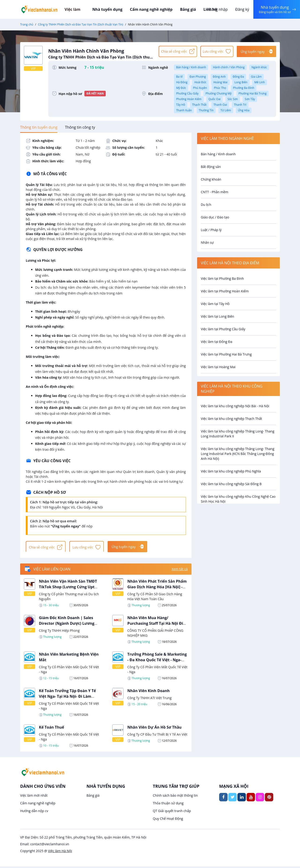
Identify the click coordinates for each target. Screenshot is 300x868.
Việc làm (80, 9)
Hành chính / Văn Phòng (229, 67)
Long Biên (241, 82)
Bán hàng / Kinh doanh (191, 67)
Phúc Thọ (220, 88)
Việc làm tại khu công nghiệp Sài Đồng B (231, 484)
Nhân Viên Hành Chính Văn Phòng (101, 53)
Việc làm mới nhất (34, 797)
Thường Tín (206, 110)
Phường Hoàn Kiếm (189, 99)
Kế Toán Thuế (52, 729)
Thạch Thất (199, 105)
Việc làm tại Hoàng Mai (218, 367)
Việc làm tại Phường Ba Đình (222, 278)
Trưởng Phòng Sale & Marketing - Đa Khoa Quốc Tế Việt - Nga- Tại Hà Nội (157, 661)
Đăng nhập (217, 9)
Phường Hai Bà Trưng (253, 93)
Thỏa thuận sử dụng (168, 805)
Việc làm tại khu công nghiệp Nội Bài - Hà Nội (235, 406)
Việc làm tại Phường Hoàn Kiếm (225, 291)
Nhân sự (207, 242)
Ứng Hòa (244, 110)
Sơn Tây (250, 99)
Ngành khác (259, 67)
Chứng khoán (211, 179)
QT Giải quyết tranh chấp (172, 812)
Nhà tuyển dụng (110, 9)
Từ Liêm (226, 110)
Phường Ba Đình (244, 88)
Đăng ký (241, 9)
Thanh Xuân (184, 110)
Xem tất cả (180, 571)
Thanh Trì (240, 105)
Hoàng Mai (220, 82)
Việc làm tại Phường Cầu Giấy (223, 329)
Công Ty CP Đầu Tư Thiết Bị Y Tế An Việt (157, 736)
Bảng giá (186, 9)
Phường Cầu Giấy (187, 93)
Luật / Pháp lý (211, 230)
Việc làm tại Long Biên (218, 316)
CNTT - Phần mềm (215, 192)
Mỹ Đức (181, 88)
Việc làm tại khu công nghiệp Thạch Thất (232, 419)
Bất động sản (211, 167)
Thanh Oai (220, 105)
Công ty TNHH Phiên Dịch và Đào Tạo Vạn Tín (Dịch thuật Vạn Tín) (81, 24)
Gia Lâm (256, 77)
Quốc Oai (214, 99)
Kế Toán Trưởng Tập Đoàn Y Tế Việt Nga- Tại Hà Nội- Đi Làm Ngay (67, 698)
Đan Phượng (198, 77)
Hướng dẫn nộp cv (34, 812)
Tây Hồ (180, 105)
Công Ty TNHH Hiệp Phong (59, 632)
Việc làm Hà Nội (60, 852)
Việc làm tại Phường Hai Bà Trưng (226, 354)
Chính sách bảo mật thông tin (175, 797)
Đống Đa (238, 77)
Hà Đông (182, 82)
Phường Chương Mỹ (219, 93)
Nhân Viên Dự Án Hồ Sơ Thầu (154, 729)
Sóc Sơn (233, 99)
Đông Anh (219, 77)
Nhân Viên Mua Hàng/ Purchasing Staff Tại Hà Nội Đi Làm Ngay (155, 625)
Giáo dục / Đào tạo (215, 217)
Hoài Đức (200, 82)
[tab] (39, 127)
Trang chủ (27, 24)
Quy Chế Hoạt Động (168, 820)
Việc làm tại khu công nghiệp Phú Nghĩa (231, 471)
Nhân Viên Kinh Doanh (148, 692)
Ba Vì (179, 77)
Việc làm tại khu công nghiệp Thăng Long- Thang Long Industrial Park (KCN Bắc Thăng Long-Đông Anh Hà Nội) (238, 454)
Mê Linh (260, 82)
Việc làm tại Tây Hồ (215, 304)
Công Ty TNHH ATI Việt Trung (149, 699)
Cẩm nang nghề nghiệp (151, 9)
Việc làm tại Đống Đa (217, 342)
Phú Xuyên (200, 88)
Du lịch (206, 205)
